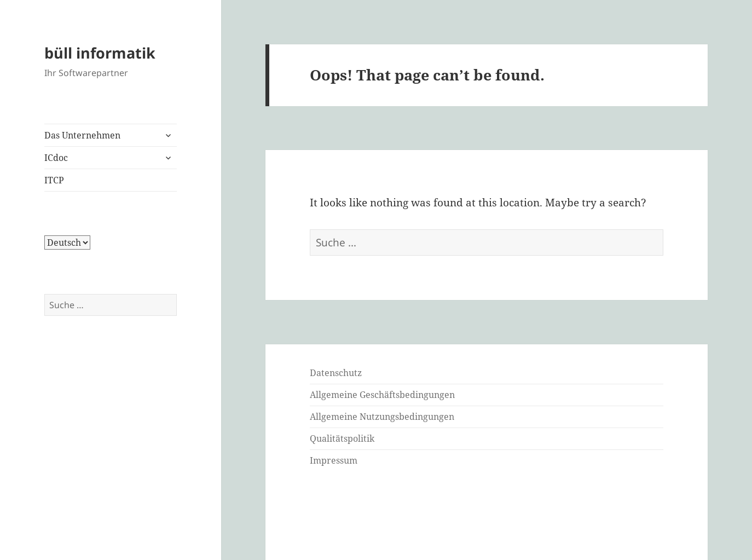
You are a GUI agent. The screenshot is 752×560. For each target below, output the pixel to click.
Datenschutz (336, 373)
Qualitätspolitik (342, 438)
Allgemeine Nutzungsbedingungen (382, 417)
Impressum (334, 460)
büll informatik (100, 53)
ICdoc (56, 158)
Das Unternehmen (82, 135)
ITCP (54, 180)
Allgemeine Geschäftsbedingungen (382, 395)
